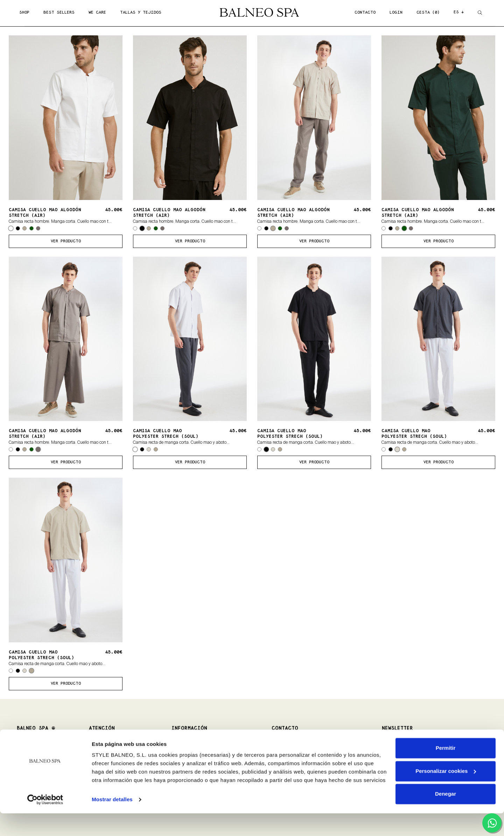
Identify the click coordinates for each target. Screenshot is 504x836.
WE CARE (97, 12)
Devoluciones (101, 751)
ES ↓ (459, 12)
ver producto (66, 241)
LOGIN (396, 12)
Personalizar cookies (446, 793)
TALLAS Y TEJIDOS (141, 12)
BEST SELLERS (59, 12)
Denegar (446, 817)
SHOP (24, 12)
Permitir (446, 771)
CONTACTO (365, 12)
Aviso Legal (182, 751)
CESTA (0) (428, 12)
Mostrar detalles (112, 822)
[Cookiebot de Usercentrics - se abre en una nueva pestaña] (45, 822)
